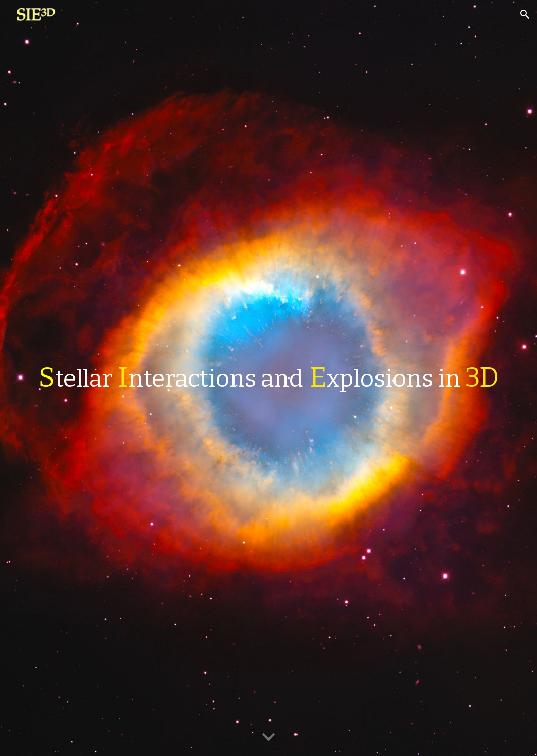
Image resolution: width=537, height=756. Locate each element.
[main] (268, 378)
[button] (525, 14)
